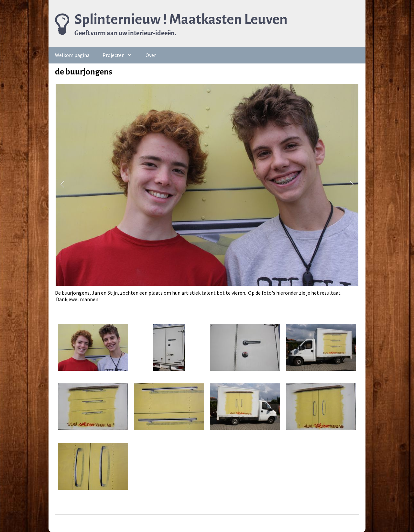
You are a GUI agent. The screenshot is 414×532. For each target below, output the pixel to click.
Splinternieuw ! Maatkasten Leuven (181, 19)
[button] (62, 185)
